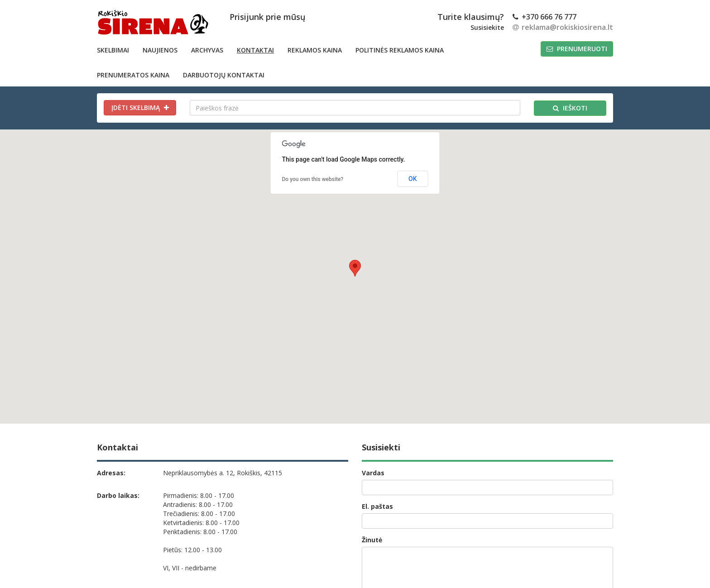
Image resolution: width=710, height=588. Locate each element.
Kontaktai (255, 50)
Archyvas (207, 50)
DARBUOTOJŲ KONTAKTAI (224, 75)
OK (413, 179)
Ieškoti (570, 108)
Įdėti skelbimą (140, 108)
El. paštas (377, 506)
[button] (355, 268)
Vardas (373, 473)
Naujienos (160, 50)
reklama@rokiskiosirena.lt (563, 27)
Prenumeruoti (577, 49)
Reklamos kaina (315, 50)
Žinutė (372, 540)
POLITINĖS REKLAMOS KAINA (400, 50)
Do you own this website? (313, 179)
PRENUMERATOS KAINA (133, 75)
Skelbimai (113, 50)
